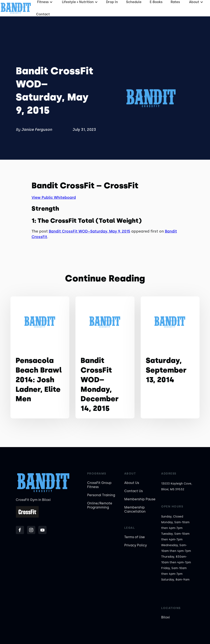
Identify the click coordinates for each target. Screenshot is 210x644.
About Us (132, 483)
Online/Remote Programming (100, 505)
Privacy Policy (136, 545)
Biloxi (165, 617)
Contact (43, 14)
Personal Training (101, 495)
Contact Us (134, 491)
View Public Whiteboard (54, 198)
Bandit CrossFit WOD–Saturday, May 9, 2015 (90, 231)
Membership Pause (140, 499)
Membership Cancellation (135, 509)
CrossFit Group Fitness (99, 485)
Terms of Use (135, 537)
